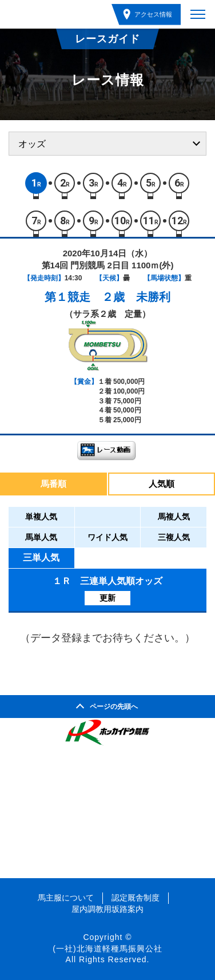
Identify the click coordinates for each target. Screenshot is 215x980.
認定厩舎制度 (136, 898)
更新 (107, 598)
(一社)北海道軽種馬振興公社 (107, 949)
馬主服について (66, 898)
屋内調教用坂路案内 (107, 909)
